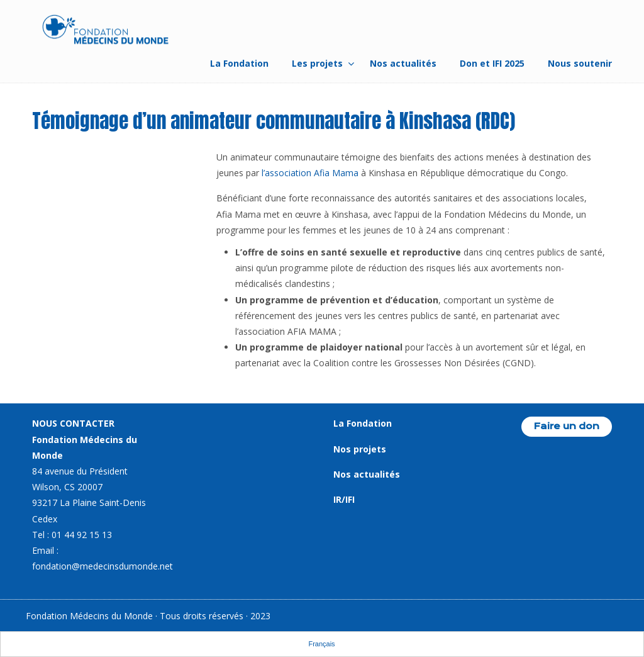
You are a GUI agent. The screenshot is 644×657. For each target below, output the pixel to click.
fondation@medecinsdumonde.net (103, 566)
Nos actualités (367, 474)
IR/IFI (344, 499)
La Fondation (363, 423)
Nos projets (360, 449)
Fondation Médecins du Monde (106, 31)
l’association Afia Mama (310, 173)
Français (321, 644)
